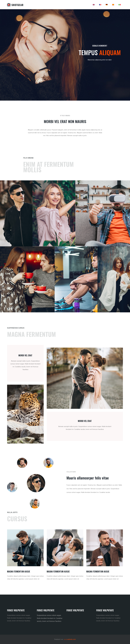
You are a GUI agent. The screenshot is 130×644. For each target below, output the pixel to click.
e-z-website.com (70, 639)
